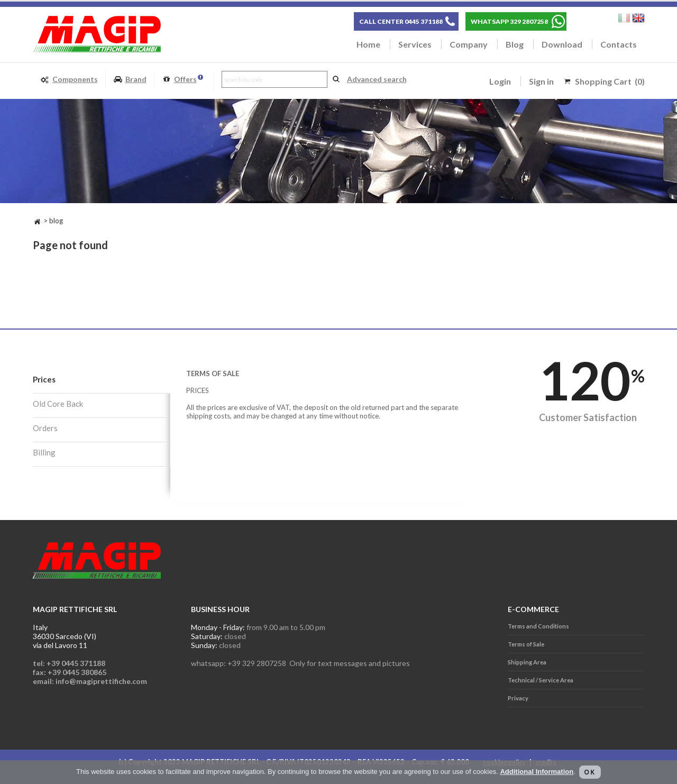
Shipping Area (527, 662)
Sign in (541, 81)
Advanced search (377, 79)
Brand (130, 80)
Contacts (619, 44)
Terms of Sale (526, 644)
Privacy (518, 698)
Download (562, 44)
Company (469, 44)
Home (368, 44)
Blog (515, 44)
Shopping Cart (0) (610, 81)
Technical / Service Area (541, 680)
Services (415, 44)
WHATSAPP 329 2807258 (509, 21)
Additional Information (537, 772)
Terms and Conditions (538, 626)
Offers (182, 80)
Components (69, 80)
